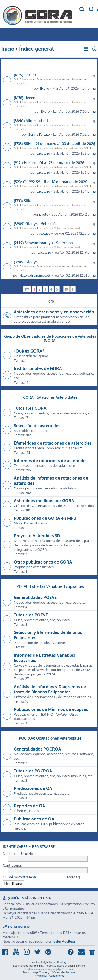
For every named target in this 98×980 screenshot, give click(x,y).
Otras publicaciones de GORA (43, 562)
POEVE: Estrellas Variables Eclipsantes (50, 586)
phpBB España (65, 969)
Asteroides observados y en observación (54, 312)
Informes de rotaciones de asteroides (51, 461)
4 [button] (51, 289)
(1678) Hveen (25, 98)
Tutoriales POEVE (31, 615)
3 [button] (45, 289)
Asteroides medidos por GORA (73, 148)
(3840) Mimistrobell (31, 120)
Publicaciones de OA (34, 819)
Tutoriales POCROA (33, 771)
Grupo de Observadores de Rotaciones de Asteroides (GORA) (50, 338)
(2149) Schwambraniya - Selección (43, 243)
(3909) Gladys (26, 262)
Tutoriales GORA (30, 408)
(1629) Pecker (25, 75)
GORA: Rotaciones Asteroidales (33, 79)
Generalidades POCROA (38, 749)
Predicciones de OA (33, 788)
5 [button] (57, 289)
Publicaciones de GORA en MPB (45, 518)
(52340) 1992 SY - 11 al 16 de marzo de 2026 (50, 182)
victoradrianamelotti (35, 275)
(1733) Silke (23, 201)
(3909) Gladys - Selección (36, 223)
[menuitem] (82, 10)
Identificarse (15, 846)
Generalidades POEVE (35, 597)
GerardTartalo (39, 134)
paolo (44, 214)
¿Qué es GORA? (29, 351)
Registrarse (43, 846)
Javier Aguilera (64, 941)
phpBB (38, 966)
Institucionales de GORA (38, 368)
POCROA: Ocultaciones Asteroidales (50, 738)
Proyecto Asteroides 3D (37, 536)
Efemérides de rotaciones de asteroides (53, 443)
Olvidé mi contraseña (19, 877)
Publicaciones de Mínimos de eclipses (51, 709)
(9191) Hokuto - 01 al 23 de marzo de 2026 (49, 162)
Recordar (74, 877)
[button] (27, 289)
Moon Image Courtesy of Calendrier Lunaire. (49, 972)
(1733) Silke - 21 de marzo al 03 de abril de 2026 (54, 143)
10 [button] (66, 289)
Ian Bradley (59, 962)
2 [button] (40, 289)
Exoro (45, 88)
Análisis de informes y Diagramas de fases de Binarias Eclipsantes (50, 689)
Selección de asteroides (68, 228)
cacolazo (43, 153)
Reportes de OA (30, 806)
